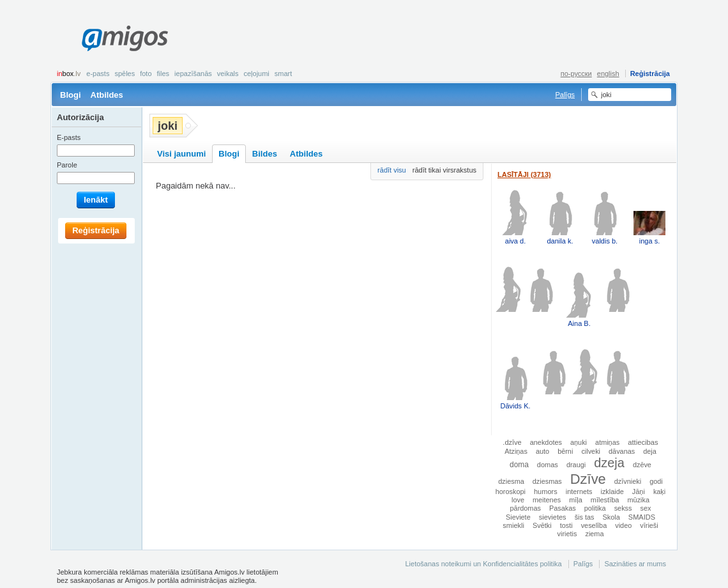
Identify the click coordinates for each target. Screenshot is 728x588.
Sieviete (518, 517)
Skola (611, 517)
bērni (565, 451)
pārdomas (526, 508)
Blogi (71, 95)
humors (546, 491)
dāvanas (622, 451)
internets (579, 491)
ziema (594, 534)
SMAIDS (642, 517)
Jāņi (639, 491)
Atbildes (107, 95)
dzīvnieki (628, 481)
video (623, 525)
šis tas (585, 517)
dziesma (511, 481)
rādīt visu (392, 170)
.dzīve (512, 442)
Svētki (542, 525)
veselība (594, 525)
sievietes (553, 517)
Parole (67, 165)
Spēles (125, 73)
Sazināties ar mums (635, 564)
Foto (146, 73)
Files (163, 73)
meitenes (547, 500)
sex (646, 508)
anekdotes (546, 442)
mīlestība (605, 500)
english (608, 73)
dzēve (642, 465)
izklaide (612, 491)
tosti (566, 525)
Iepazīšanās (193, 73)
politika (595, 508)
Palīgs (565, 95)
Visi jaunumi (181, 154)
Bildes (265, 154)
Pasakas (563, 508)
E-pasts (98, 73)
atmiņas (607, 442)
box (69, 73)
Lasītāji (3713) (524, 174)
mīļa (576, 500)
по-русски (576, 73)
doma (519, 465)
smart (284, 73)
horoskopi (511, 491)
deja (650, 451)
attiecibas (643, 442)
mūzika (639, 500)
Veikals (228, 73)
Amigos (125, 38)
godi (656, 481)
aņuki (579, 442)
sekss (623, 508)
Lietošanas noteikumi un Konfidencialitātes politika (483, 564)
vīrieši (649, 525)
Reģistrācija (650, 73)
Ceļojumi (256, 73)
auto (542, 451)
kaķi (659, 491)
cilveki (591, 451)
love (518, 500)
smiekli (513, 525)
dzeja (609, 463)
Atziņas (516, 451)
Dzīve (588, 479)
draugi (576, 465)
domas (548, 465)
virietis (567, 534)
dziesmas (547, 481)
